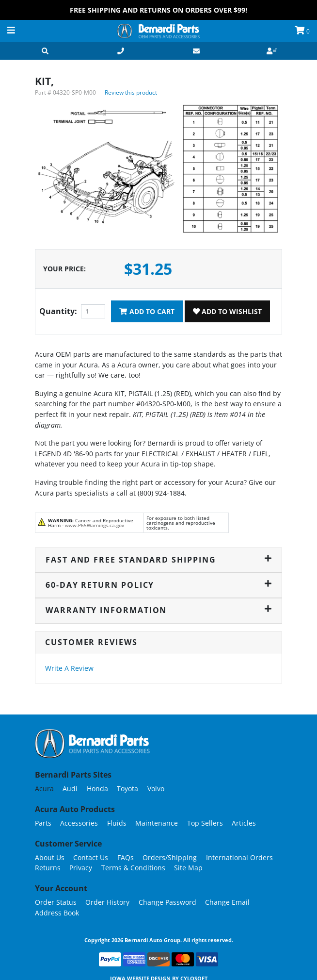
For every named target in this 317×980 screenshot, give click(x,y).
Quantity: (58, 311)
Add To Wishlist (227, 311)
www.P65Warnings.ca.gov (95, 525)
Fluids (117, 823)
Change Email (227, 902)
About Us (50, 857)
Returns (48, 868)
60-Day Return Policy (158, 585)
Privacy (81, 868)
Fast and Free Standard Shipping (158, 560)
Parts (43, 823)
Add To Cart (147, 311)
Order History (107, 902)
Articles (244, 823)
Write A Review (69, 668)
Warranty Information (158, 610)
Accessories (79, 823)
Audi (70, 789)
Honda (97, 789)
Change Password (167, 902)
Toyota (127, 789)
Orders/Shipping (170, 857)
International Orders (239, 857)
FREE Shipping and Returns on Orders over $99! (158, 10)
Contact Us (91, 857)
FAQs (126, 857)
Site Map (188, 868)
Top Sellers (205, 823)
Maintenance (157, 823)
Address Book (57, 913)
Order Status (56, 902)
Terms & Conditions (133, 868)
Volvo (156, 789)
